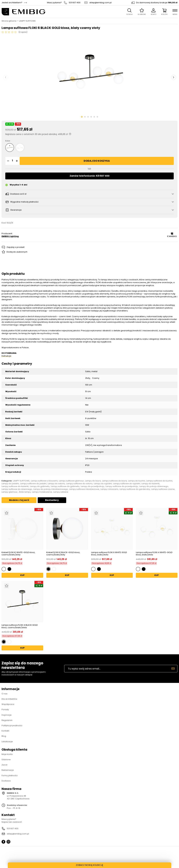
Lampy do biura (93, 481)
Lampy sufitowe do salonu (79, 484)
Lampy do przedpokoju (92, 486)
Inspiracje (7, 715)
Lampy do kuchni (137, 481)
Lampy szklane (61, 492)
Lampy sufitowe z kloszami (44, 481)
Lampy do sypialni (103, 484)
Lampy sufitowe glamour (71, 481)
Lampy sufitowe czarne (163, 489)
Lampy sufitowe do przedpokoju (122, 486)
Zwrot (4, 765)
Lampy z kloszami (109, 489)
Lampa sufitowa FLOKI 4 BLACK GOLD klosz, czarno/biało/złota (20, 626)
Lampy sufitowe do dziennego (17, 489)
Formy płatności (10, 776)
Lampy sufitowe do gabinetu (65, 486)
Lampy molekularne (42, 492)
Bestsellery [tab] (52, 500)
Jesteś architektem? (12, 3)
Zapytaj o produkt (16, 247)
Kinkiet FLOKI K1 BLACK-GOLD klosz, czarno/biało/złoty (63, 554)
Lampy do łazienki (150, 484)
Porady (5, 710)
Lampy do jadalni (10, 484)
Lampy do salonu (56, 484)
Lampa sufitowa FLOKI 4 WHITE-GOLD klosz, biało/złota (154, 554)
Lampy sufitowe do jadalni (33, 484)
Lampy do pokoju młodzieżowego (51, 489)
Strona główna (9, 21)
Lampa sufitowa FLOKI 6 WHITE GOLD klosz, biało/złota (109, 554)
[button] (8, 161)
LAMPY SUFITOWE (27, 21)
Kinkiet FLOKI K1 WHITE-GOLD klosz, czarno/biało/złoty (18, 554)
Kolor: (8, 141)
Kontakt (5, 731)
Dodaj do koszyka (97, 161)
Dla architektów (9, 699)
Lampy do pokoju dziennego (154, 486)
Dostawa (6, 781)
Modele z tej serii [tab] (19, 500)
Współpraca (8, 704)
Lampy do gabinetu (40, 486)
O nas (5, 694)
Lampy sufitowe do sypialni (127, 484)
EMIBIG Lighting (10, 236)
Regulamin (7, 720)
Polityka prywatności (12, 726)
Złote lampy (25, 492)
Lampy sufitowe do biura (114, 481)
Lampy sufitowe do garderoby (135, 489)
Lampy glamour (10, 492)
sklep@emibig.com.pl (100, 3)
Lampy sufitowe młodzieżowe (84, 489)
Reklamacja (8, 770)
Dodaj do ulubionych (17, 252)
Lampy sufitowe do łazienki (15, 486)
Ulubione (6, 760)
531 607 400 (75, 3)
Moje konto (7, 754)
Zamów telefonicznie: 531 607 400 (90, 176)
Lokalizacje (7, 742)
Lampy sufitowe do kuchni (159, 481)
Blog (4, 736)
